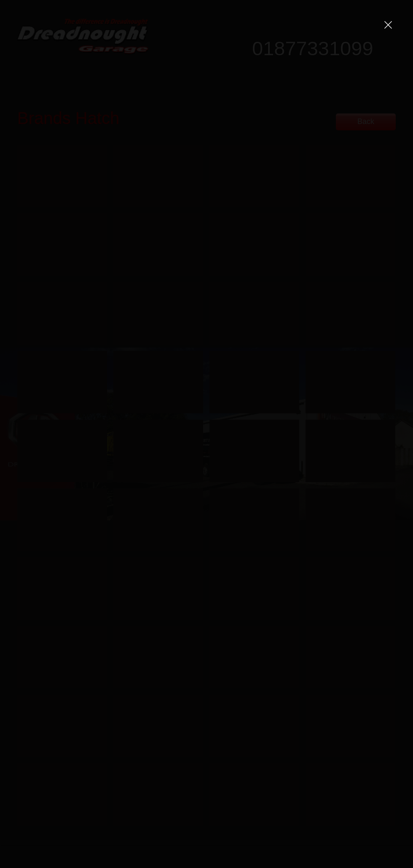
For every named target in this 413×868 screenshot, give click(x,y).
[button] (388, 25)
